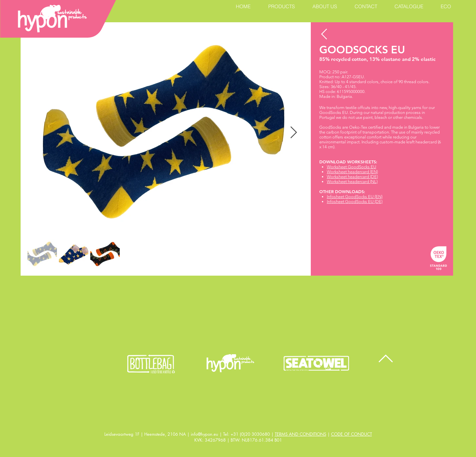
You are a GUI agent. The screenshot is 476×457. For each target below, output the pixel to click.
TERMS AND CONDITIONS (300, 434)
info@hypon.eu (204, 434)
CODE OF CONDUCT (352, 434)
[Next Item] (294, 133)
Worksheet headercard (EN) (352, 172)
